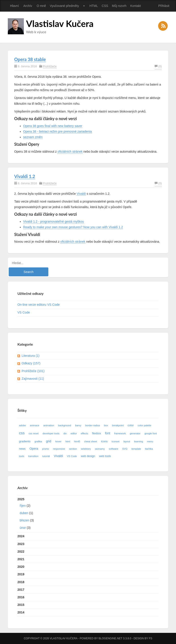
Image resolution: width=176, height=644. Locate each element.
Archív (28, 6)
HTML (94, 6)
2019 (21, 574)
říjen (23, 506)
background (65, 425)
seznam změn (33, 137)
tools (22, 456)
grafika (38, 441)
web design (88, 456)
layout (127, 441)
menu (150, 441)
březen (24, 520)
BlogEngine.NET (110, 638)
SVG (125, 449)
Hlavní (14, 6)
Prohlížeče (50, 66)
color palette (144, 425)
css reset (34, 433)
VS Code (24, 312)
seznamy (100, 449)
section (73, 449)
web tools (105, 456)
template (136, 449)
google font (150, 433)
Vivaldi (81, 194)
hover (58, 441)
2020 (21, 567)
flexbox (96, 433)
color (131, 425)
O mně (41, 6)
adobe (22, 425)
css (22, 433)
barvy (78, 425)
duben (24, 513)
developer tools (51, 433)
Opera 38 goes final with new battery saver (53, 126)
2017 (21, 590)
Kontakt (136, 6)
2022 (21, 552)
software (113, 449)
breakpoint (118, 425)
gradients (25, 441)
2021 (21, 559)
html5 (77, 441)
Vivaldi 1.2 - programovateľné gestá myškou (54, 222)
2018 (21, 582)
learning (139, 441)
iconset (116, 441)
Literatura (31, 356)
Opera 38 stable (30, 59)
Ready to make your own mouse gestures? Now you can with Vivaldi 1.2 (73, 227)
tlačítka (149, 449)
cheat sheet (91, 441)
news (22, 449)
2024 (21, 536)
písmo (45, 449)
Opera (34, 449)
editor (74, 433)
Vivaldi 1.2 (25, 176)
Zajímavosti (33, 379)
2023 (21, 544)
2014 (21, 612)
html (68, 441)
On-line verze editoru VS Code (39, 305)
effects (85, 433)
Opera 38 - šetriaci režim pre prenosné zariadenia (57, 131)
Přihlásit (164, 6)
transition (33, 456)
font (107, 433)
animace (35, 425)
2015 (21, 605)
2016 (21, 597)
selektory (86, 449)
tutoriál (46, 456)
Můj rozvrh (119, 6)
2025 (88, 515)
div (65, 433)
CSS (105, 6)
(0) (158, 66)
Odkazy (31, 363)
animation (49, 425)
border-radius (93, 425)
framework (120, 433)
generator (135, 433)
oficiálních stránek (70, 152)
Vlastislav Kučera (60, 24)
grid (48, 441)
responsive (59, 449)
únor (23, 528)
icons (104, 441)
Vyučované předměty (64, 6)
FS (150, 638)
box (106, 425)
